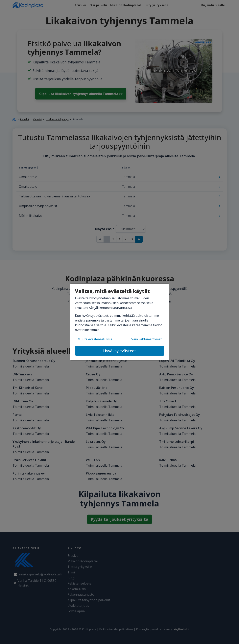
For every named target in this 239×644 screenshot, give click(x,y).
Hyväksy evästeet (120, 351)
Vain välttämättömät (146, 339)
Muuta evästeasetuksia (95, 339)
